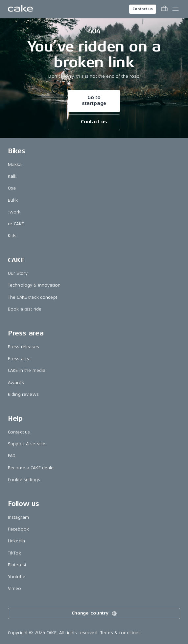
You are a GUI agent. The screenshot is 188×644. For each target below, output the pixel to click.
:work (14, 212)
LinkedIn (16, 541)
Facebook (18, 529)
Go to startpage (94, 101)
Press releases (23, 347)
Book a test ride (25, 309)
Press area (19, 359)
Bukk (13, 200)
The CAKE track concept (33, 297)
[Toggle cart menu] (164, 9)
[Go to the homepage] (20, 9)
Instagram (18, 517)
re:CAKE (16, 224)
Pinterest (17, 565)
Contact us (143, 9)
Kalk (12, 176)
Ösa (12, 188)
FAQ (12, 456)
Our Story (18, 273)
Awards (16, 382)
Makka (15, 164)
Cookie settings (24, 480)
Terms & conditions (121, 633)
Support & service (27, 444)
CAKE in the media (27, 370)
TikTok (14, 553)
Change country (95, 614)
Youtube (17, 577)
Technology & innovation (34, 285)
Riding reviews (23, 394)
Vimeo (15, 588)
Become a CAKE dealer (32, 468)
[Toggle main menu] (176, 9)
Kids (12, 236)
